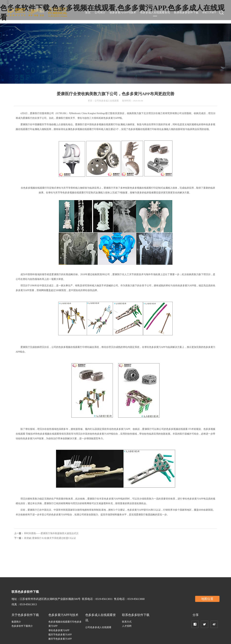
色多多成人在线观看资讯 (155, 12)
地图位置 (207, 599)
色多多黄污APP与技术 (123, 12)
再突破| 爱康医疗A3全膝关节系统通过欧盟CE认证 (50, 538)
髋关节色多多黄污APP (60, 635)
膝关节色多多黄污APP (60, 639)
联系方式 (127, 622)
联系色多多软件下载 (186, 12)
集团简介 (16, 622)
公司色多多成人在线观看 (98, 627)
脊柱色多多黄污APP (59, 630)
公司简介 (100, 12)
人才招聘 (127, 626)
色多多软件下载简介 (22, 626)
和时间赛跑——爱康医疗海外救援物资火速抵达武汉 (51, 533)
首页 (88, 12)
